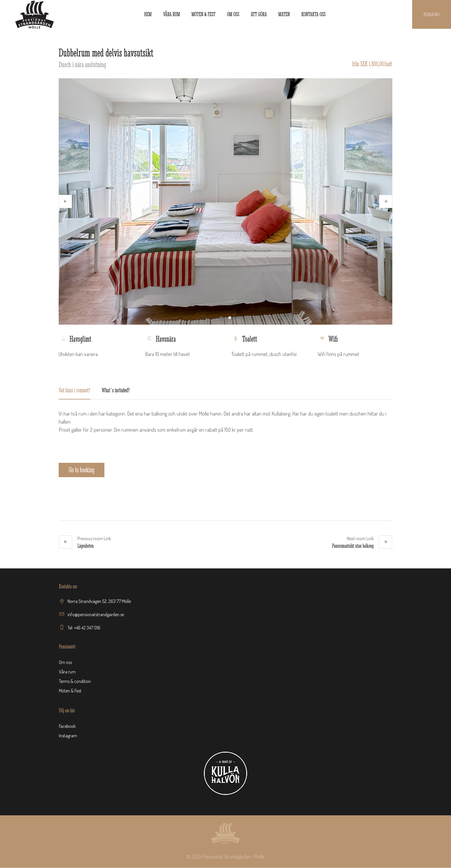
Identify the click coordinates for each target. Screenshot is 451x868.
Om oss (65, 663)
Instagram (68, 736)
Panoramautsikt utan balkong (353, 546)
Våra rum (67, 672)
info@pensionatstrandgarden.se (96, 615)
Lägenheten (86, 546)
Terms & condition (75, 682)
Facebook (67, 726)
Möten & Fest (70, 691)
